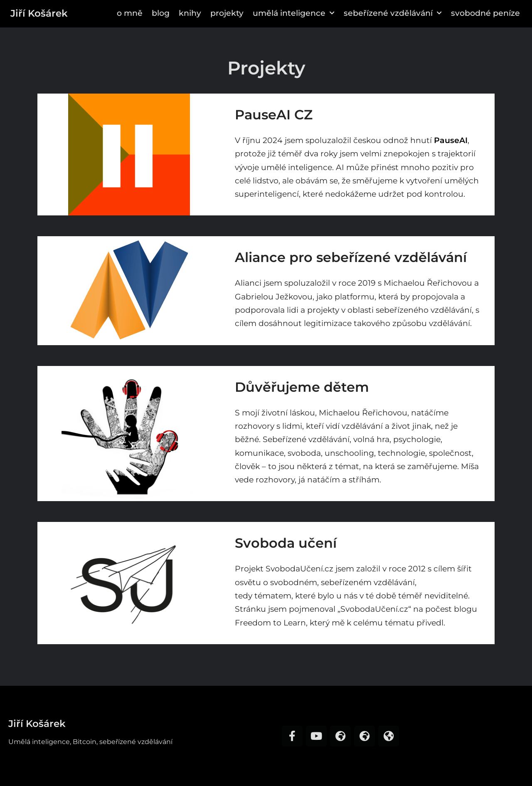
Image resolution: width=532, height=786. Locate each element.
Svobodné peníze (485, 13)
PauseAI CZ (274, 115)
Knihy (190, 13)
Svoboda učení (286, 543)
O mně (130, 13)
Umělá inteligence (294, 13)
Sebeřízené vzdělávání (393, 13)
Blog (161, 13)
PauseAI (451, 140)
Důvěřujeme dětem (302, 387)
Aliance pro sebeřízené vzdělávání (351, 257)
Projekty (227, 13)
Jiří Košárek (39, 13)
